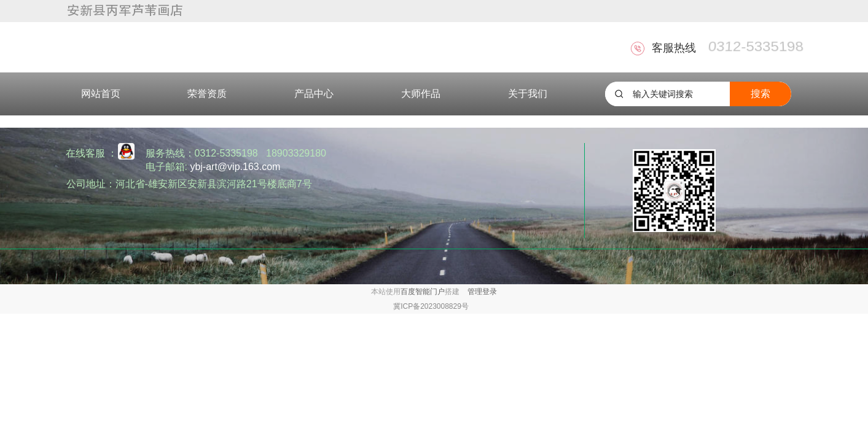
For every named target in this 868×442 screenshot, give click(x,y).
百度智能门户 (423, 292)
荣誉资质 (207, 94)
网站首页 (101, 94)
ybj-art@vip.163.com (235, 167)
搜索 (760, 94)
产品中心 (314, 94)
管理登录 (482, 292)
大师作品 (421, 94)
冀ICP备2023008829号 (431, 306)
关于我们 (528, 94)
